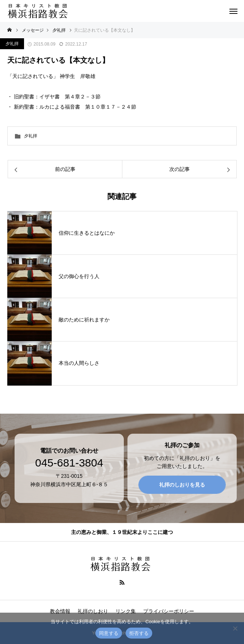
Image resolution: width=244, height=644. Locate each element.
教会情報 (60, 611)
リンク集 (126, 611)
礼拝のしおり (93, 611)
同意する (109, 633)
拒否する (139, 633)
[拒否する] (235, 628)
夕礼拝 (12, 44)
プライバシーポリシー (169, 611)
